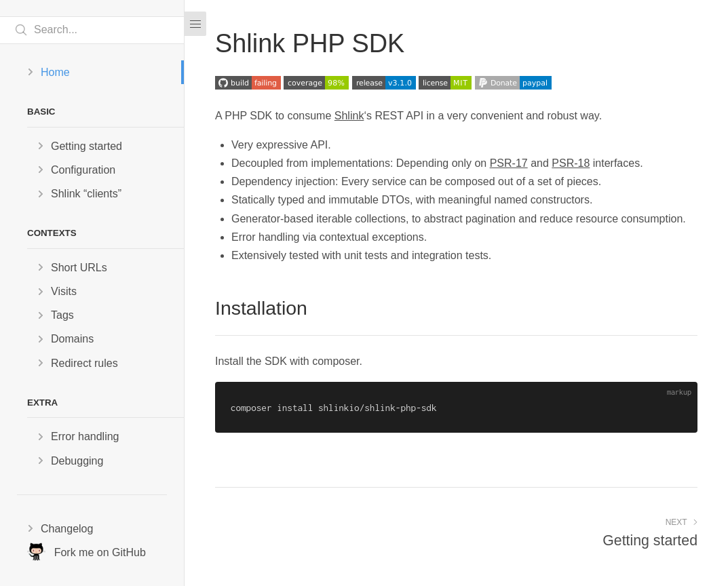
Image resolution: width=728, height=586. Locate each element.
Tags (62, 315)
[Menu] (195, 24)
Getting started (87, 146)
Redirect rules (84, 363)
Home (55, 72)
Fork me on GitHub (87, 552)
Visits (64, 291)
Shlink (349, 116)
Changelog (67, 529)
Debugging (77, 461)
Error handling (85, 436)
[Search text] (92, 30)
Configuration (83, 170)
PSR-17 (509, 163)
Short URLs (79, 268)
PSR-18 (571, 163)
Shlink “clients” (86, 194)
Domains (72, 339)
